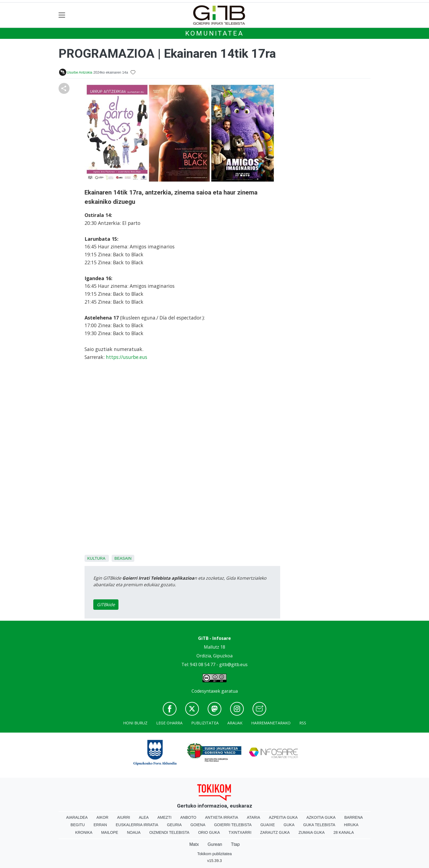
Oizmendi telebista (169, 832)
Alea (144, 817)
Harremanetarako (271, 723)
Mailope (110, 832)
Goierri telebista (233, 825)
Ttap (235, 844)
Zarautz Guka (275, 832)
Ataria (253, 817)
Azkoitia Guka (321, 817)
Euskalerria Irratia (137, 825)
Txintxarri (240, 832)
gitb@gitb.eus (233, 664)
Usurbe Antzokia (79, 72)
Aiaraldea (77, 817)
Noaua (134, 832)
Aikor (102, 817)
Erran (100, 825)
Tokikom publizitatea (215, 854)
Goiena (198, 825)
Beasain (123, 558)
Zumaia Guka (312, 832)
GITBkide (106, 605)
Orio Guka (209, 832)
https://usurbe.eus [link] (127, 357)
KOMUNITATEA (215, 33)
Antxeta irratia (222, 817)
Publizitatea (205, 723)
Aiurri (124, 817)
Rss (303, 723)
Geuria (174, 825)
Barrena (353, 817)
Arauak (235, 723)
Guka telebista (319, 825)
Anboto (188, 817)
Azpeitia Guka (283, 817)
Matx (194, 844)
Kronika (84, 832)
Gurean (215, 844)
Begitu (78, 825)
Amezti (164, 817)
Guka (289, 825)
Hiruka (351, 825)
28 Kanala (344, 832)
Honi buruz (135, 723)
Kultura (96, 558)
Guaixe (268, 825)
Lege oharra (169, 723)
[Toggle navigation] (62, 15)
